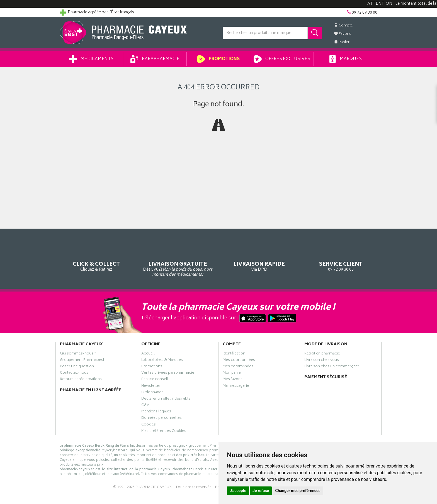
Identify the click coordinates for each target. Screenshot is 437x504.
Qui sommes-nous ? (78, 354)
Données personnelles (162, 419)
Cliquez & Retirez (96, 257)
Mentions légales (156, 412)
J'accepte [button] (238, 491)
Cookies (149, 425)
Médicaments (91, 59)
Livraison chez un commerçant (332, 367)
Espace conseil (155, 380)
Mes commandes (238, 367)
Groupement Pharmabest (82, 361)
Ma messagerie (236, 386)
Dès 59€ (178, 260)
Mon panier (232, 373)
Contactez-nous (74, 373)
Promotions (218, 59)
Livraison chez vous (322, 361)
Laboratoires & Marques (162, 361)
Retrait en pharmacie (322, 354)
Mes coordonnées (239, 361)
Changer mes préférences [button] (298, 491)
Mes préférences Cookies (164, 432)
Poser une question (77, 367)
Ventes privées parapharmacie (168, 373)
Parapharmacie (155, 59)
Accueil (148, 354)
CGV (145, 406)
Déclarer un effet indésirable (166, 399)
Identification (234, 354)
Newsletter (151, 386)
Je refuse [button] (261, 491)
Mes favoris (233, 380)
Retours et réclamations (81, 380)
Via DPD (259, 257)
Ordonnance (152, 393)
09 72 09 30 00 (341, 257)
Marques (346, 59)
